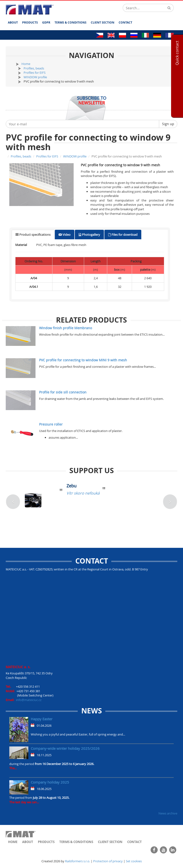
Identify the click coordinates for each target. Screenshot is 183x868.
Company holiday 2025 (50, 782)
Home (26, 64)
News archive (168, 813)
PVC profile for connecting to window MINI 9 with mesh (83, 360)
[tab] (33, 235)
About (13, 22)
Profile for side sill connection (63, 392)
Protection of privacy (108, 861)
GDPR (46, 22)
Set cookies (134, 861)
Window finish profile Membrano (66, 328)
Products (30, 22)
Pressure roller (51, 424)
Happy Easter (42, 719)
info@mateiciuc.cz (29, 700)
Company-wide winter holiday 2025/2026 (65, 748)
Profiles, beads (34, 68)
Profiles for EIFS (35, 73)
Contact (125, 22)
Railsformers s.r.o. (78, 861)
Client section (103, 22)
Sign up (168, 124)
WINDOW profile (35, 77)
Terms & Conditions (71, 22)
